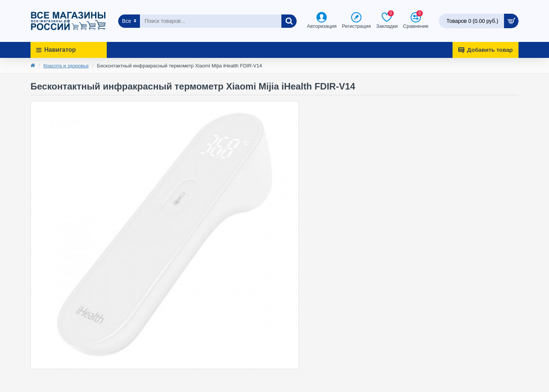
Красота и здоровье (66, 66)
